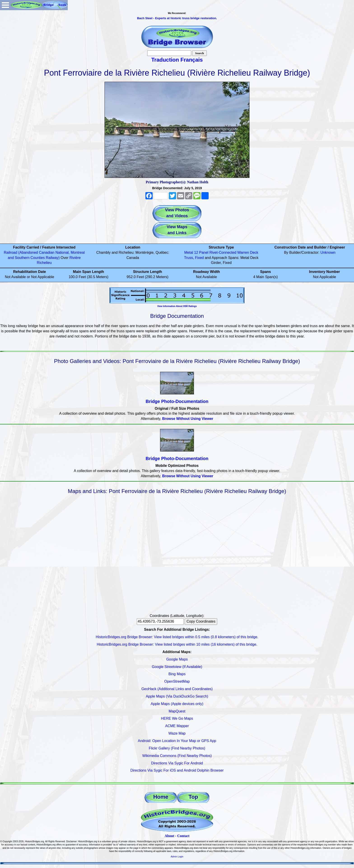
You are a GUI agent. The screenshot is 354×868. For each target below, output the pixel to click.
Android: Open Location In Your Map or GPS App (177, 741)
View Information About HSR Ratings (177, 306)
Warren (243, 252)
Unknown (328, 252)
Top (193, 797)
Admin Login (177, 857)
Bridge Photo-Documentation (177, 401)
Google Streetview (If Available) (177, 667)
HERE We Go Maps (177, 718)
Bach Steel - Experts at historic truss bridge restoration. (177, 18)
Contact (183, 836)
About (169, 836)
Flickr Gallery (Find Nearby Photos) (177, 748)
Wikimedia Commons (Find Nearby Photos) (177, 756)
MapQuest (177, 711)
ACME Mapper (177, 726)
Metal (189, 252)
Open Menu (5, 5)
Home (161, 797)
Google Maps (177, 659)
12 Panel (201, 252)
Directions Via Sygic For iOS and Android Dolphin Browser (177, 770)
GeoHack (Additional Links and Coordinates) (177, 689)
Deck (254, 252)
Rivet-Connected (223, 252)
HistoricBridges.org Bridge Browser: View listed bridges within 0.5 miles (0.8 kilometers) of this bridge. (177, 637)
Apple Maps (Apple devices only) (177, 704)
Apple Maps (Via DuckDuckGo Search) (177, 696)
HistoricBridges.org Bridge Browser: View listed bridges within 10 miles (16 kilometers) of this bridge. (177, 644)
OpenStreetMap (177, 681)
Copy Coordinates (201, 621)
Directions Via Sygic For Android (177, 763)
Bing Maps (177, 674)
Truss (188, 258)
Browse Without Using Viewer (188, 419)
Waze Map (177, 733)
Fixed (199, 258)
